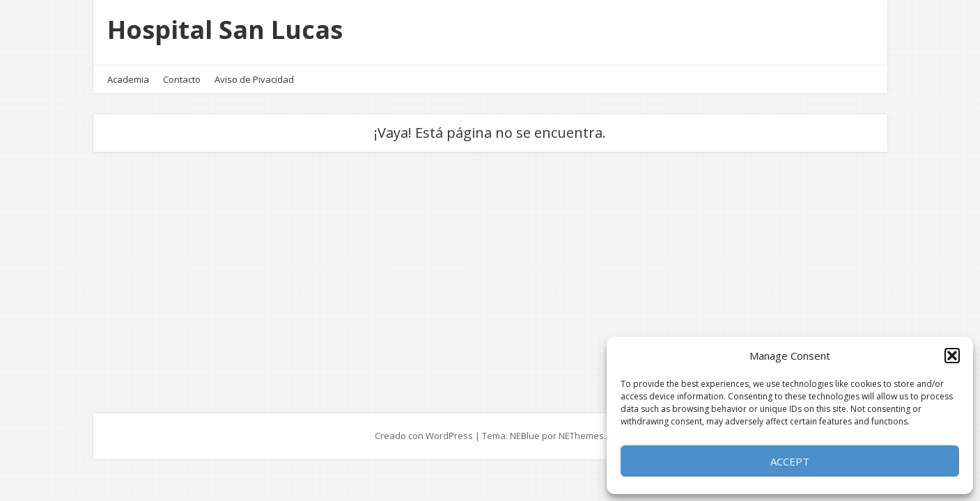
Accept (790, 461)
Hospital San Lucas (225, 30)
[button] (952, 356)
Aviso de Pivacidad (254, 79)
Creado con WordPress (424, 436)
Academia (128, 79)
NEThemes (581, 436)
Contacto (182, 79)
